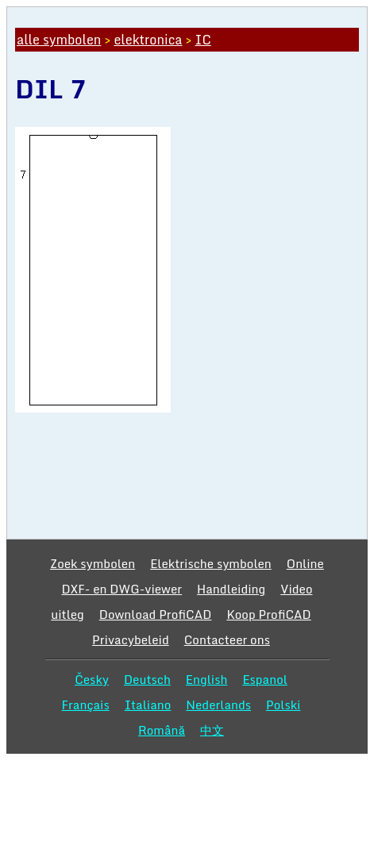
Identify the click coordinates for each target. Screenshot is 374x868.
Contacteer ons (227, 639)
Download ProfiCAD (156, 614)
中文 (212, 730)
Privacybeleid (131, 639)
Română (162, 730)
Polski (283, 705)
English (207, 679)
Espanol (265, 679)
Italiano (148, 705)
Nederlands (218, 705)
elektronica (148, 40)
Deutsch (147, 679)
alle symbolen (59, 40)
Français (86, 705)
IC (203, 40)
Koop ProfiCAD (268, 614)
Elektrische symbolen (211, 563)
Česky (92, 679)
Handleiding (231, 589)
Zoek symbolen (93, 563)
